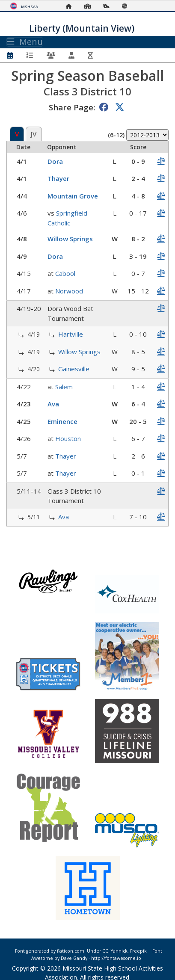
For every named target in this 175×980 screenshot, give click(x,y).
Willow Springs (70, 239)
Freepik (138, 951)
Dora (55, 161)
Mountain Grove (73, 196)
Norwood (69, 291)
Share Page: (72, 107)
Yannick (119, 951)
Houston (68, 438)
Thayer (58, 178)
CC (105, 951)
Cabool (65, 273)
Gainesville (74, 369)
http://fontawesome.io (116, 958)
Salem (64, 387)
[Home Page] (71, 6)
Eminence (62, 421)
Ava (53, 404)
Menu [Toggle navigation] (25, 42)
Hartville (71, 334)
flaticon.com (71, 951)
